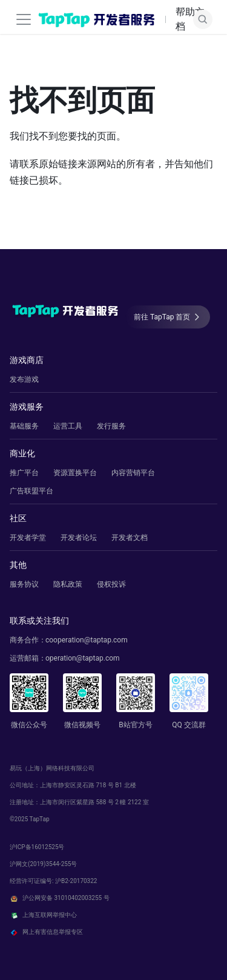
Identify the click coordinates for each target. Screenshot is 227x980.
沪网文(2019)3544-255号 (44, 864)
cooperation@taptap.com (87, 640)
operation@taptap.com (83, 658)
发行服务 (111, 426)
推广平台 (24, 473)
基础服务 (24, 426)
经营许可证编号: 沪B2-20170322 (53, 881)
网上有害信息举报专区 (46, 932)
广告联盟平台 (31, 491)
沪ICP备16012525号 (37, 847)
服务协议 (24, 584)
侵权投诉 (111, 584)
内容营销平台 (133, 473)
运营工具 (68, 426)
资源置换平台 (75, 473)
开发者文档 (130, 538)
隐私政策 (68, 584)
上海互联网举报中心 (43, 915)
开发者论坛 (79, 538)
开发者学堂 (28, 538)
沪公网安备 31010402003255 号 (60, 898)
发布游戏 (24, 379)
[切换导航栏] (24, 19)
